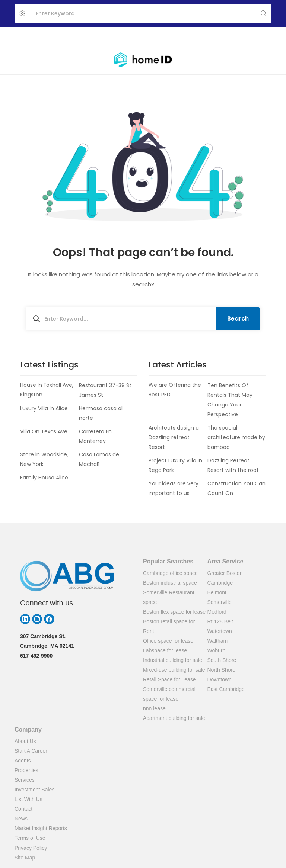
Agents (23, 761)
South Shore (222, 660)
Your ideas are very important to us (174, 488)
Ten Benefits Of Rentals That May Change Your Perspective (230, 400)
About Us (25, 741)
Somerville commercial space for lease (169, 694)
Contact (23, 809)
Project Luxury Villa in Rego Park (175, 465)
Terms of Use (30, 838)
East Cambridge (226, 689)
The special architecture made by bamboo (236, 437)
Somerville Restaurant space (169, 597)
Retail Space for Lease (169, 679)
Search (238, 319)
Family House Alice (44, 478)
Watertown (220, 631)
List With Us (28, 799)
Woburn (217, 650)
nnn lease (154, 708)
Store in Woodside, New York (44, 459)
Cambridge (220, 583)
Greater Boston (225, 573)
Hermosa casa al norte (101, 413)
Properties (26, 770)
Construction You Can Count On (236, 488)
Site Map (25, 858)
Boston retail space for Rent (169, 626)
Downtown (220, 679)
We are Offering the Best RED (175, 390)
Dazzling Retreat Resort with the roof (233, 465)
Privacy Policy (31, 848)
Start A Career (31, 751)
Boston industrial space (170, 583)
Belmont (217, 592)
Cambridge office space (170, 573)
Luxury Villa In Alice (44, 408)
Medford (217, 612)
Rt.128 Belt (220, 621)
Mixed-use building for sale (174, 670)
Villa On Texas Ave (44, 431)
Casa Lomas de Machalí (99, 459)
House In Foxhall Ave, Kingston (47, 390)
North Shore (221, 670)
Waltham (218, 641)
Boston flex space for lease (174, 612)
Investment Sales (34, 790)
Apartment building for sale (174, 718)
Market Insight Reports (41, 828)
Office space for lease (168, 641)
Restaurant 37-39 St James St (105, 390)
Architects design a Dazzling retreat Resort (174, 437)
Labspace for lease (165, 650)
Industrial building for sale (173, 660)
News (21, 819)
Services (25, 780)
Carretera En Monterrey (95, 436)
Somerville (220, 602)
